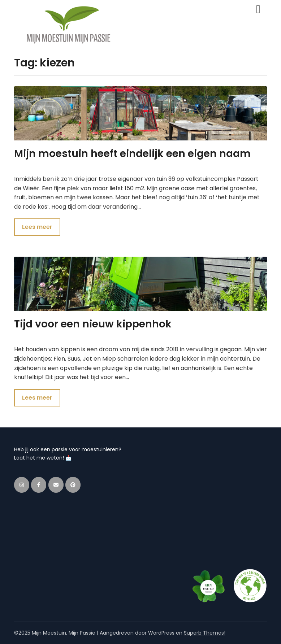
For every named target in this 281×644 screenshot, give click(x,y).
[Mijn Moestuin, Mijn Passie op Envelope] (56, 485)
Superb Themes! (205, 633)
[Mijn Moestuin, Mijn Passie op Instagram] (22, 485)
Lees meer (37, 227)
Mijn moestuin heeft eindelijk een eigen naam (132, 154)
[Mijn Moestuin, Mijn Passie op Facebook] (39, 485)
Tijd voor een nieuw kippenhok (93, 324)
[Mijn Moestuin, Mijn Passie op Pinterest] (73, 485)
